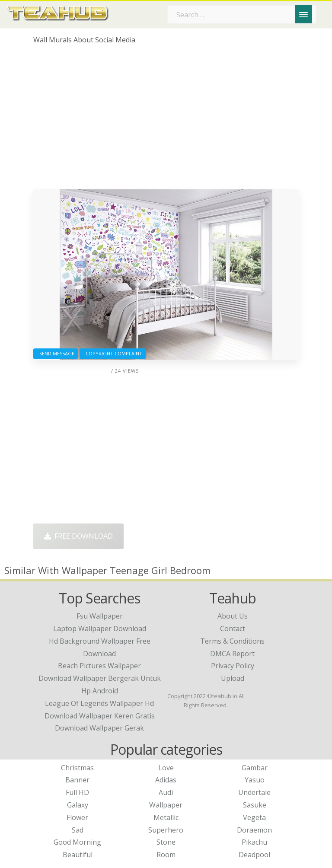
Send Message (56, 353)
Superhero (166, 830)
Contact (233, 629)
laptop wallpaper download (100, 629)
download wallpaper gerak (99, 728)
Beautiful (78, 855)
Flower (77, 817)
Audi (166, 792)
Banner (77, 780)
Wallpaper (166, 805)
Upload (233, 678)
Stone (166, 842)
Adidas (166, 780)
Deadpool (254, 855)
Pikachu (254, 842)
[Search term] (242, 15)
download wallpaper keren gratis (100, 716)
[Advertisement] (166, 120)
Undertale (254, 792)
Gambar (255, 768)
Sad (78, 830)
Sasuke (255, 805)
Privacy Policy (233, 666)
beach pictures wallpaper (99, 666)
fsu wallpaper (100, 616)
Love (166, 768)
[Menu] (303, 14)
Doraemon (254, 830)
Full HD (77, 792)
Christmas (77, 768)
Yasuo (255, 780)
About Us (233, 616)
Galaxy (78, 805)
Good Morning (77, 842)
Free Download (78, 536)
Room (166, 855)
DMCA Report (232, 654)
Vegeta (254, 817)
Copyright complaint (113, 353)
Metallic (166, 817)
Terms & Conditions (232, 641)
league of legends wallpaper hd (99, 703)
